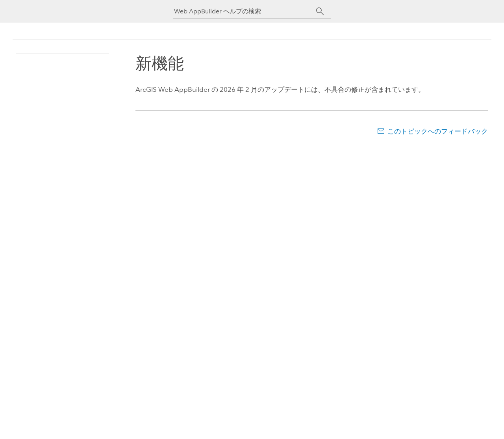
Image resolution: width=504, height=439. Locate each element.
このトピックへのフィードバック (438, 131)
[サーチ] (320, 11)
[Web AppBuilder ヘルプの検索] (245, 11)
